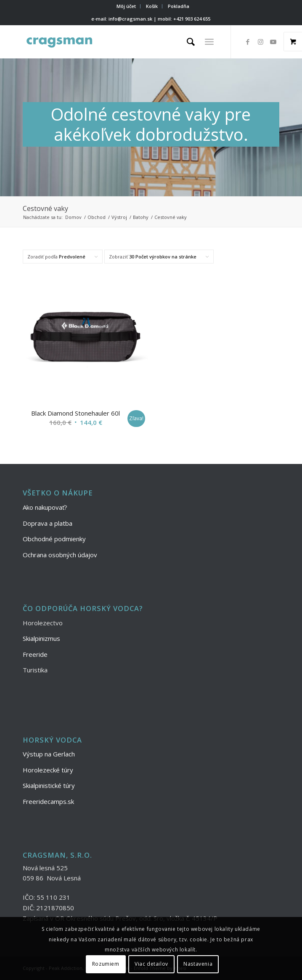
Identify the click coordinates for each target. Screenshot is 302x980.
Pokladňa (179, 6)
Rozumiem (106, 964)
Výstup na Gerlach (49, 754)
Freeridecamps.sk (48, 801)
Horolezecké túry (48, 770)
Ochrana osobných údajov (60, 555)
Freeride (35, 654)
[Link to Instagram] (260, 42)
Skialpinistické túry (49, 785)
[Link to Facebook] (248, 42)
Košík (152, 6)
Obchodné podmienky (54, 539)
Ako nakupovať (44, 507)
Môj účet (126, 6)
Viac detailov (151, 964)
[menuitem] (126, 6)
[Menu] (209, 42)
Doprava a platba (48, 523)
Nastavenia (198, 964)
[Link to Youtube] (273, 42)
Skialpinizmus (41, 638)
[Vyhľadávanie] (187, 42)
